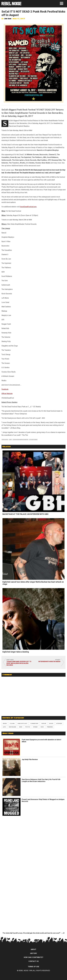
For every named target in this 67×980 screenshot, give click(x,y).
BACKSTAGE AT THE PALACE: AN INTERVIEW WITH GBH (25, 514)
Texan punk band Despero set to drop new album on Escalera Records (19, 663)
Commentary (34, 723)
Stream (35, 727)
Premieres (50, 727)
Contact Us (34, 961)
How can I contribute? (33, 957)
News (21, 727)
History (34, 953)
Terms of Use (33, 967)
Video (42, 727)
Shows (51, 723)
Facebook (5, 389)
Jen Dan (8, 19)
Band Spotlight (22, 723)
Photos (28, 727)
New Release (12, 727)
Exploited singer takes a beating (16, 652)
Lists (4, 727)
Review (5, 723)
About (33, 949)
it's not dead (33, 440)
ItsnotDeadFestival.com (28, 207)
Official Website (7, 394)
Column (12, 723)
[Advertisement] (34, 700)
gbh (10, 440)
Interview (59, 723)
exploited (5, 440)
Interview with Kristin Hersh (49, 662)
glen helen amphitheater (20, 440)
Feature (44, 723)
